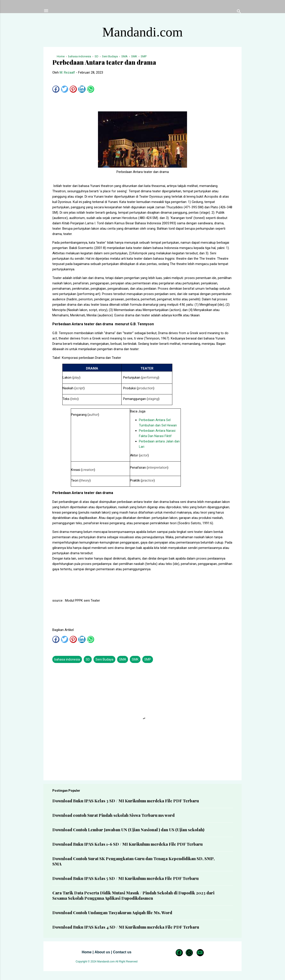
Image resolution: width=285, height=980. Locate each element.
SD (88, 659)
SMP (148, 659)
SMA (123, 659)
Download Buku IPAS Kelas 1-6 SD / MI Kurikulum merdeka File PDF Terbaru (127, 844)
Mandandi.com (142, 32)
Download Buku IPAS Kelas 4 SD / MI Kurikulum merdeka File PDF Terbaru (126, 927)
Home (87, 952)
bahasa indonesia (67, 659)
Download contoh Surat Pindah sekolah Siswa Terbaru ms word (113, 815)
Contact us (122, 952)
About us (102, 952)
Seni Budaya (104, 659)
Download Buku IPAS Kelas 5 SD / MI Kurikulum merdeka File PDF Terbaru (125, 878)
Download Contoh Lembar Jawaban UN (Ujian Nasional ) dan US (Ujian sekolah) (128, 830)
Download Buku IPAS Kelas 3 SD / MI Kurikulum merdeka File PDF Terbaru (126, 801)
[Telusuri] (239, 12)
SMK (135, 659)
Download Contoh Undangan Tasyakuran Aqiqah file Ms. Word (112, 913)
